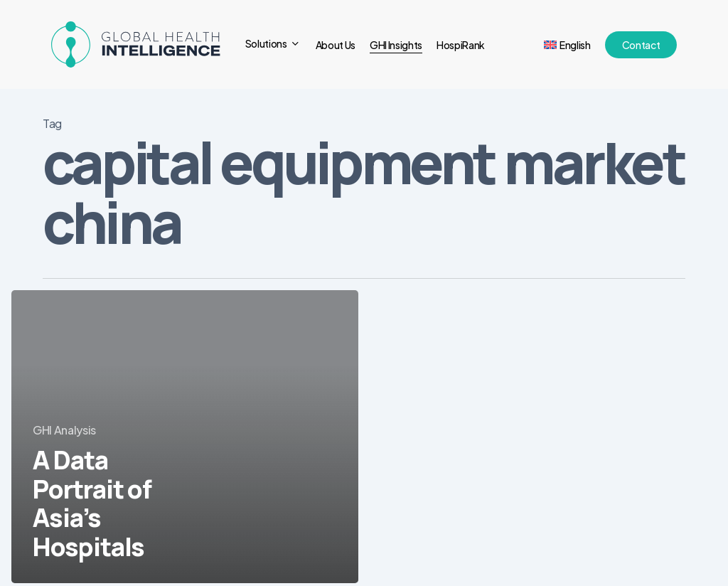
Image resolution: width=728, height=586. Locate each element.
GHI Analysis (64, 430)
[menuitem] (567, 45)
